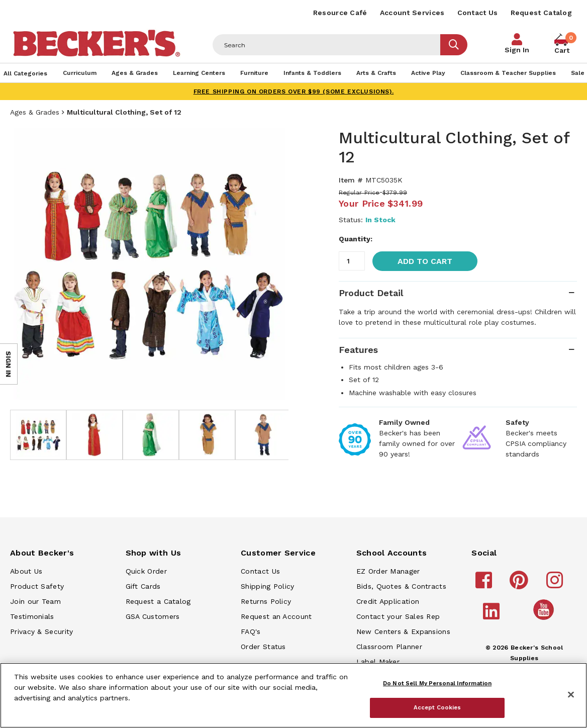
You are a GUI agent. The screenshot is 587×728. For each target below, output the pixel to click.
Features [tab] (358, 350)
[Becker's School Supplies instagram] (556, 585)
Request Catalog (542, 13)
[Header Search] (327, 45)
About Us (26, 571)
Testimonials (32, 616)
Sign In (517, 50)
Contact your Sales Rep (398, 616)
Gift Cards (143, 586)
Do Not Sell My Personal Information (437, 683)
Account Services (412, 13)
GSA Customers (153, 616)
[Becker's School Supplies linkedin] (493, 616)
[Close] (571, 695)
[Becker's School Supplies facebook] (485, 585)
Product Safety (37, 586)
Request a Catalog (158, 601)
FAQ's (251, 631)
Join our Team (35, 601)
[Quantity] (352, 261)
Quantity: (356, 239)
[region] (293, 695)
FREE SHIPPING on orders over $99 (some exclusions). (294, 92)
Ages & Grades (35, 112)
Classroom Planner (389, 647)
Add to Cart (425, 261)
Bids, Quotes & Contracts (401, 586)
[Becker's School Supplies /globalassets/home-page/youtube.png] (545, 619)
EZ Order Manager (388, 571)
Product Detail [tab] (371, 293)
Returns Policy (266, 601)
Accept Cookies (437, 707)
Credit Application (388, 601)
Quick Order (146, 571)
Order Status (263, 647)
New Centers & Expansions (403, 631)
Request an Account (276, 616)
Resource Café (340, 13)
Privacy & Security (41, 631)
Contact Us (478, 13)
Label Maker (378, 662)
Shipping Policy (268, 586)
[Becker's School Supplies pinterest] (520, 585)
